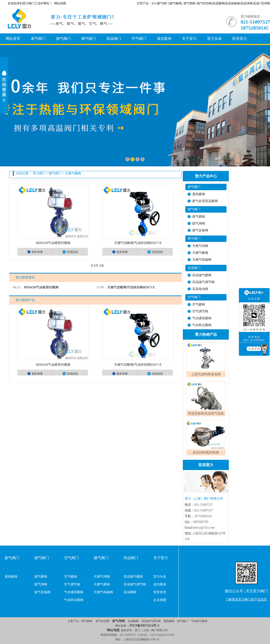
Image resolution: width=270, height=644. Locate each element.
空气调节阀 (200, 311)
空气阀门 (139, 39)
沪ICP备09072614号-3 (144, 626)
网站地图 (60, 3)
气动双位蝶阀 (202, 325)
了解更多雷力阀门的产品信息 (246, 599)
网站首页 (13, 39)
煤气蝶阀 (199, 217)
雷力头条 (214, 39)
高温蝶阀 (130, 592)
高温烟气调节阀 (203, 282)
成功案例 (164, 39)
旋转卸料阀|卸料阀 (206, 453)
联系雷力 (240, 39)
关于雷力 (189, 39)
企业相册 (160, 600)
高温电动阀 (200, 289)
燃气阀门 (89, 39)
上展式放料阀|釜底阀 (206, 374)
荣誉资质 (160, 592)
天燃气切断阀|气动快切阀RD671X (138, 243)
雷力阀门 (39, 173)
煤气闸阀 (189, 3)
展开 (4, 86)
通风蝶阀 (199, 194)
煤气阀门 (63, 39)
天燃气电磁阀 (202, 260)
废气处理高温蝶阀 (205, 201)
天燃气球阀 (200, 246)
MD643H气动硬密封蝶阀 (53, 243)
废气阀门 (38, 39)
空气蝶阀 (199, 304)
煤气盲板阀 (200, 230)
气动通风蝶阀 (202, 318)
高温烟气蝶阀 (202, 275)
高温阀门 (114, 39)
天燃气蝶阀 (73, 173)
